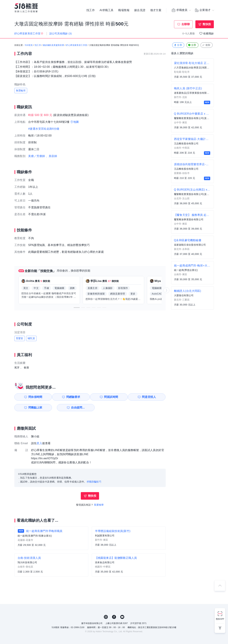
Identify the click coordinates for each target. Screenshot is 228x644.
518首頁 (29, 45)
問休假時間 (34, 397)
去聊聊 (186, 24)
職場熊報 (124, 10)
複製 (206, 45)
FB (114, 617)
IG (106, 617)
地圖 (76, 122)
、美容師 (51, 156)
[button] (77, 308)
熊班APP (220, 619)
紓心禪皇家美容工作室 (77, 45)
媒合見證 (140, 10)
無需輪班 (21, 90)
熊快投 (207, 24)
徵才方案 (156, 10)
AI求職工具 (107, 10)
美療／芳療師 (37, 156)
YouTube (122, 617)
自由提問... (73, 408)
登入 (39, 443)
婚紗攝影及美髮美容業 (53, 45)
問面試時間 (112, 397)
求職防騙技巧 (94, 482)
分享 (178, 45)
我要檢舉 (99, 505)
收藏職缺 (209, 33)
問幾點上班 (34, 408)
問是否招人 (150, 397)
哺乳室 (31, 338)
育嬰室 (20, 338)
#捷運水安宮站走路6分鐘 (44, 129)
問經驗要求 (73, 397)
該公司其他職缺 (61, 33)
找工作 (91, 10)
